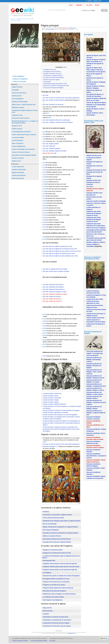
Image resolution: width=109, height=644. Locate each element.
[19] (44, 184)
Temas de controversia (19, 93)
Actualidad (15, 90)
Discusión (79, 5)
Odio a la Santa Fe (18, 143)
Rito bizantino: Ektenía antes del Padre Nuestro (57, 539)
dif (43, 29)
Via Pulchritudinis (18, 140)
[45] (44, 326)
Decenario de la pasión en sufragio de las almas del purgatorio (61, 576)
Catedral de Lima (17, 115)
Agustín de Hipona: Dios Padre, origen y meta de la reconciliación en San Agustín (96, 70)
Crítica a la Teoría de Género (21, 152)
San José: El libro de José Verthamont (54, 100)
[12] (44, 167)
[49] (44, 335)
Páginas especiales (18, 172)
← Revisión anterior (49, 29)
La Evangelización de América (21, 132)
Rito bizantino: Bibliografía (51, 530)
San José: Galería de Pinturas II (52, 299)
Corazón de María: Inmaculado (52, 398)
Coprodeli (46, 614)
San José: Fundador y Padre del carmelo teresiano (58, 122)
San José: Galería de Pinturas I (52, 296)
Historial (97, 5)
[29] (44, 208)
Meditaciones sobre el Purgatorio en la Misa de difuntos (59, 594)
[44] (44, 323)
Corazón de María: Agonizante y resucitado (55, 412)
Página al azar (16, 161)
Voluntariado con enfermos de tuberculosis (56, 617)
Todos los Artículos (20, 81)
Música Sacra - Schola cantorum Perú (24, 105)
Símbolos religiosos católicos (96, 242)
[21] (44, 189)
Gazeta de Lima (17, 126)
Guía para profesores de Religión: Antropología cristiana (94, 360)
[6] (44, 137)
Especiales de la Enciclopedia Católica (24, 155)
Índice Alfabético (19, 76)
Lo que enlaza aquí (18, 167)
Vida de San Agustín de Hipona (96, 103)
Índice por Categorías (20, 79)
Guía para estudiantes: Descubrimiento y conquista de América (96, 456)
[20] (44, 186)
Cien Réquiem (47, 573)
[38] (44, 229)
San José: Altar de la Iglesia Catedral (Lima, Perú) (57, 246)
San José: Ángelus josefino (51, 144)
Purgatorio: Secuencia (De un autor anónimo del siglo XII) (60, 564)
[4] (44, 132)
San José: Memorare (49, 146)
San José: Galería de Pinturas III (52, 301)
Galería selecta (17, 96)
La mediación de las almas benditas (54, 597)
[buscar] (90, 10)
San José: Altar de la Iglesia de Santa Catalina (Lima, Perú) (60, 256)
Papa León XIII (47, 608)
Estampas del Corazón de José (96, 170)
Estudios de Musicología (20, 102)
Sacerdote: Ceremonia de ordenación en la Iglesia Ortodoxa (61, 533)
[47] (44, 331)
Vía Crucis (90, 187)
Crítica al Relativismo (19, 146)
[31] (44, 213)
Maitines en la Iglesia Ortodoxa (52, 536)
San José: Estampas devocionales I (53, 285)
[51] (44, 344)
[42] (44, 319)
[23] (44, 194)
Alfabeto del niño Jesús (94, 155)
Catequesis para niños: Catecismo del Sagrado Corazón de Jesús (94, 213)
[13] (44, 170)
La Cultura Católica (18, 137)
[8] (44, 141)
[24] (44, 196)
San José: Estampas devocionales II (53, 287)
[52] (44, 347)
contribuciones (72, 28)
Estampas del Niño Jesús (94, 193)
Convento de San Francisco (21, 118)
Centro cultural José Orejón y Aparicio (24, 135)
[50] (44, 340)
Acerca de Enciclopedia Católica (39, 641)
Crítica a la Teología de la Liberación (23, 149)
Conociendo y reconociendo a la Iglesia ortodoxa (57, 515)
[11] (44, 165)
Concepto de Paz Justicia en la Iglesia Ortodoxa (57, 542)
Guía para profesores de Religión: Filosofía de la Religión (94, 366)
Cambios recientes (18, 158)
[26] (44, 201)
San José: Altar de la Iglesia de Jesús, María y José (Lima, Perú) (62, 251)
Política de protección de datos (20, 641)
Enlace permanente (18, 178)
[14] (44, 172)
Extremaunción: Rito (49, 561)
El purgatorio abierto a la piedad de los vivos (56, 579)
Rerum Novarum (48, 611)
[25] (44, 198)
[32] (44, 215)
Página (71, 5)
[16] (44, 177)
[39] (44, 237)
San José (46, 95)
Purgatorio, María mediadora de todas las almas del (58, 588)
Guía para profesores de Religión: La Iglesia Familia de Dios (96, 413)
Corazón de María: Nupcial (51, 402)
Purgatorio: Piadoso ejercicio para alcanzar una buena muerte (61, 567)
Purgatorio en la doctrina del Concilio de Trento (57, 553)
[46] (44, 328)
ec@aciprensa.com (72, 633)
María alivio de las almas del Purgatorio (55, 591)
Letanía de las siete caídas (95, 299)
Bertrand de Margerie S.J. (50, 446)
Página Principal (17, 87)
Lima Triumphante (18, 99)
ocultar (64, 67)
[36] (44, 225)
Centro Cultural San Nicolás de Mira (54, 518)
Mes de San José (48, 153)
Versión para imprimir (19, 175)
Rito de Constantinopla (50, 524)
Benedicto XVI (91, 195)
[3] (49, 118)
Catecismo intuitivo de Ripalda (96, 201)
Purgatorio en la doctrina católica (53, 550)
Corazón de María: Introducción (52, 394)
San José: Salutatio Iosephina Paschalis (55, 151)
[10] (44, 163)
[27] (44, 203)
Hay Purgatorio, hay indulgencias (53, 600)
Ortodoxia (46, 512)
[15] (44, 175)
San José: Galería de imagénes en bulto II (55, 294)
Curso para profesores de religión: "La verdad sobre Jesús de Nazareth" (95, 353)
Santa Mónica (91, 115)
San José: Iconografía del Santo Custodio (55, 269)
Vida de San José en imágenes (96, 228)
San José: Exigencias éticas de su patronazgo (56, 120)
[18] (44, 182)
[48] (44, 333)
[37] (44, 227)
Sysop (60, 28)
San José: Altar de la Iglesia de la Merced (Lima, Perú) (59, 253)
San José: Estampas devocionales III (54, 289)
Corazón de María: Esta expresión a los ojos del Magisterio (60, 415)
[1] (50, 109)
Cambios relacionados (19, 169)
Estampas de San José (94, 180)
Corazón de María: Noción (50, 396)
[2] (47, 113)
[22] (44, 191)
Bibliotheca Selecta (18, 107)
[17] (44, 179)
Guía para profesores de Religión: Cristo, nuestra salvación (94, 372)
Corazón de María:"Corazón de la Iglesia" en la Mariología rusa (61, 421)
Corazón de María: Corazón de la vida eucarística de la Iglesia (61, 410)
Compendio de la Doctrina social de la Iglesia (56, 623)
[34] (44, 220)
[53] (44, 356)
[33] (44, 218)
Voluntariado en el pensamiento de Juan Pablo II (57, 620)
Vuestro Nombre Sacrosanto (95, 318)
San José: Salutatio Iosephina (52, 148)
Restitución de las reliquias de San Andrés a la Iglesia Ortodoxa (62, 521)
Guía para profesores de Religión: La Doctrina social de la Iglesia (96, 402)
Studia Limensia (17, 129)
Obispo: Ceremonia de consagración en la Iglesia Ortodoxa (60, 527)
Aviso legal (52, 641)
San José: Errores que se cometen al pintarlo (56, 271)
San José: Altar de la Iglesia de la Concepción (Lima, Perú (60, 249)
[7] (44, 139)
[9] (54, 153)
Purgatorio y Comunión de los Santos (54, 585)
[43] (44, 321)
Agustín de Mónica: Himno (95, 113)
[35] (44, 222)
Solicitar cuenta (97, 1)
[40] (44, 239)
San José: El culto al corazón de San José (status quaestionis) (61, 98)
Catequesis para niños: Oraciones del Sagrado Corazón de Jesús (94, 219)
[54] (44, 442)
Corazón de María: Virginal (51, 400)
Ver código (89, 5)
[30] (44, 210)
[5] (44, 134)
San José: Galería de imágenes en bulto (55, 292)
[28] (44, 206)
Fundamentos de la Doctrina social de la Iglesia (57, 626)
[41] (44, 314)
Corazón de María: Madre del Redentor (54, 404)
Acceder (90, 1)
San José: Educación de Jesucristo (53, 104)
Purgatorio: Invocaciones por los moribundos (56, 582)
